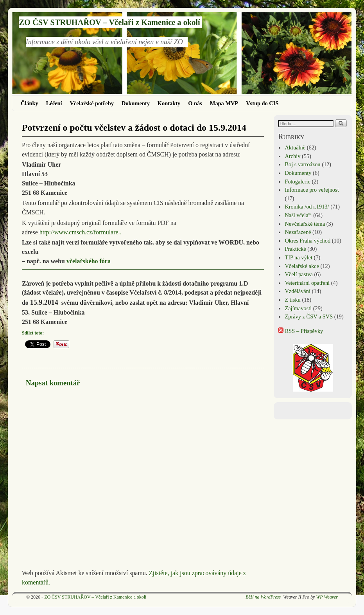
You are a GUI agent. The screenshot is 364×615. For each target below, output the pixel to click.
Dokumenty (136, 103)
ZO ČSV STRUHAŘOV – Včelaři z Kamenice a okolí (109, 22)
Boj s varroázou (302, 164)
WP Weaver (327, 597)
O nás (195, 103)
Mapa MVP (224, 103)
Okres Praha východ (308, 241)
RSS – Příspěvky (300, 331)
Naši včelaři (298, 215)
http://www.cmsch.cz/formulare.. (81, 232)
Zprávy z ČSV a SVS (309, 316)
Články (30, 103)
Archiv (292, 156)
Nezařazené (298, 232)
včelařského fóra (89, 261)
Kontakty (169, 103)
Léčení (54, 103)
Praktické (295, 249)
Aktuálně (295, 147)
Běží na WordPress (263, 597)
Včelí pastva (299, 274)
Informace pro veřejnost (312, 190)
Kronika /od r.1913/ (307, 207)
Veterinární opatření (307, 283)
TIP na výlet (299, 257)
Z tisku (292, 300)
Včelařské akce (302, 266)
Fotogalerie (298, 182)
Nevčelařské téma (305, 224)
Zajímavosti (298, 308)
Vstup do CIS (262, 103)
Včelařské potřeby (92, 103)
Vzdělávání (298, 291)
